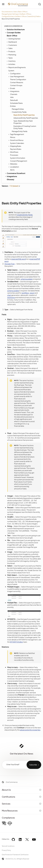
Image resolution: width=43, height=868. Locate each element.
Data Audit (14, 100)
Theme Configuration (18, 79)
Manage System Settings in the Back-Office (16, 14)
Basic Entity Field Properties (24, 115)
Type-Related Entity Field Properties (23, 122)
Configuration (15, 74)
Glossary (10, 179)
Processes (14, 155)
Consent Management (19, 161)
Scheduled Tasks (16, 103)
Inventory (11, 61)
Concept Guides (13, 32)
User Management (17, 76)
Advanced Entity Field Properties (26, 118)
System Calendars (17, 143)
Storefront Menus (16, 140)
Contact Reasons (17, 82)
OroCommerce (12, 782)
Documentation (7, 12)
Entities (12, 106)
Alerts (12, 170)
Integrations (14, 91)
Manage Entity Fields (20, 131)
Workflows (14, 152)
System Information (18, 158)
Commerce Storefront (15, 173)
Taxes (10, 58)
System (11, 71)
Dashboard (12, 42)
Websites (13, 164)
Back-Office (22, 12)
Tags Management (16, 134)
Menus (13, 137)
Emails (12, 88)
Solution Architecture (15, 29)
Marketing (12, 55)
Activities (11, 64)
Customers (12, 45)
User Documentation (13, 26)
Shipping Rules (15, 146)
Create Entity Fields (33, 16)
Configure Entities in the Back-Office (14, 16)
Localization (14, 167)
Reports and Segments (16, 67)
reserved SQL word (18, 259)
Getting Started (14, 39)
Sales (10, 48)
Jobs (12, 97)
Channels (14, 94)
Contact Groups (16, 85)
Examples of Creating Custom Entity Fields (25, 127)
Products (11, 51)
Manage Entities (18, 109)
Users (15, 12)
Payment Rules (16, 149)
